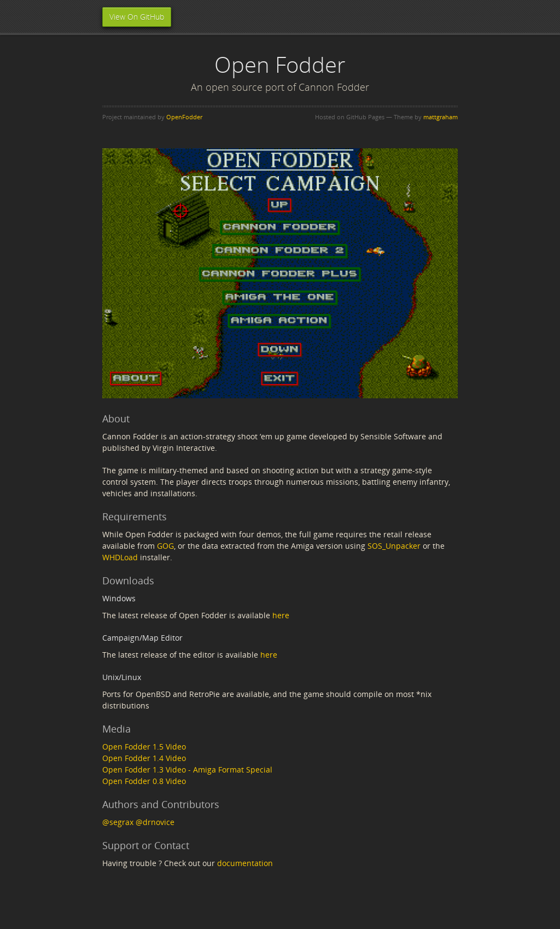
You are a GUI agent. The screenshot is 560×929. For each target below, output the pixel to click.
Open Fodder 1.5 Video (144, 747)
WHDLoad (120, 557)
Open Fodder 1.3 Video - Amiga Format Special (187, 770)
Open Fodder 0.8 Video (144, 781)
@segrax (118, 822)
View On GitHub (137, 17)
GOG (165, 546)
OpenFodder (184, 117)
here (281, 615)
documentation (245, 863)
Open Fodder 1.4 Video (144, 758)
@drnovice (155, 822)
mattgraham (441, 117)
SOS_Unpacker (394, 546)
